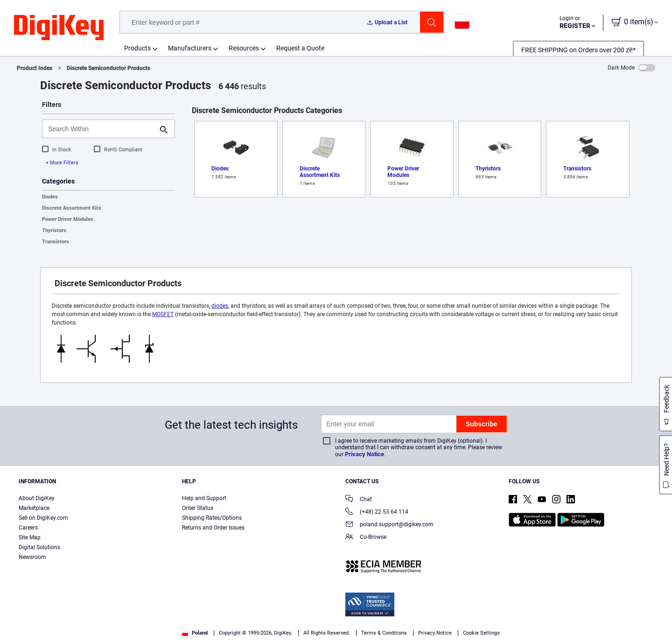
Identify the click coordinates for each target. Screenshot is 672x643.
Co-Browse (366, 538)
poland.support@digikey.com (389, 525)
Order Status (198, 508)
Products (137, 48)
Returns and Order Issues (213, 528)
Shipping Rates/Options (212, 518)
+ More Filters (62, 163)
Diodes (50, 197)
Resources (244, 48)
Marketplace (34, 508)
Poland (195, 633)
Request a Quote (300, 48)
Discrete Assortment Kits (72, 208)
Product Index (35, 68)
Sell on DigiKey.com (43, 518)
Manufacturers (190, 48)
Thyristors (54, 230)
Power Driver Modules (68, 219)
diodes (220, 306)
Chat (359, 500)
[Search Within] (101, 129)
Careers (28, 528)
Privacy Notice (364, 454)
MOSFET (163, 314)
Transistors (56, 242)
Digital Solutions (39, 547)
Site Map (30, 537)
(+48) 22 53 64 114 (377, 512)
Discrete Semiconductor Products (108, 68)
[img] (59, 28)
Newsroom (32, 557)
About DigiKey (37, 498)
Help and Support (204, 498)
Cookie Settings (481, 633)
